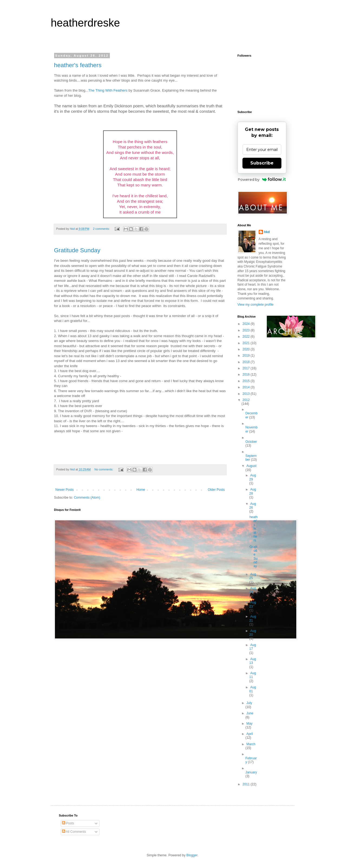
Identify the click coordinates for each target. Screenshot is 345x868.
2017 (247, 368)
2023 (247, 330)
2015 (247, 381)
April (249, 734)
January (251, 772)
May (249, 724)
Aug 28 (253, 491)
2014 (247, 387)
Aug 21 (253, 618)
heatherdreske (86, 23)
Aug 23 (253, 604)
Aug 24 (253, 590)
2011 (247, 784)
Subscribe (262, 163)
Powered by (262, 179)
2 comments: (102, 229)
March (251, 744)
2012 (246, 400)
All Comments (74, 832)
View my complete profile (256, 305)
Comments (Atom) (87, 498)
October (251, 442)
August (251, 466)
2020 (247, 349)
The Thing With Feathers (108, 90)
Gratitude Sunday (77, 250)
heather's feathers (78, 65)
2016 (247, 375)
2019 (247, 356)
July (249, 703)
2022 (247, 337)
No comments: (104, 469)
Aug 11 (253, 675)
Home (141, 490)
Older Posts (216, 490)
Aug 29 (253, 477)
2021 (247, 343)
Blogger (192, 855)
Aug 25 (253, 576)
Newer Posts (65, 490)
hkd (267, 232)
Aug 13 (253, 661)
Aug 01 (253, 689)
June (250, 713)
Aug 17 (253, 647)
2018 (247, 362)
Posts (68, 823)
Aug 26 (253, 506)
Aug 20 (253, 633)
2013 (247, 394)
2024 (247, 324)
